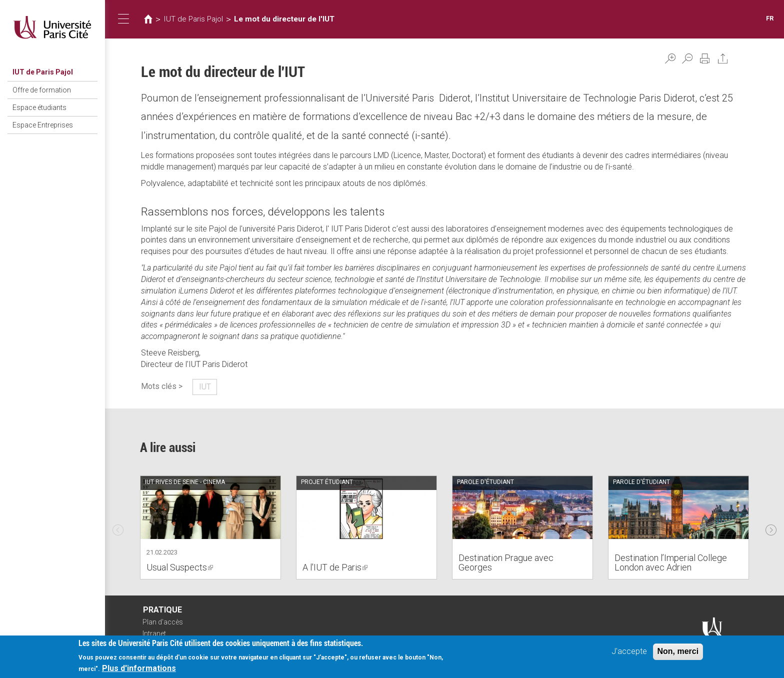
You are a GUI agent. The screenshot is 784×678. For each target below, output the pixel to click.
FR (770, 18)
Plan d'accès (163, 622)
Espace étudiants (39, 107)
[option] (210, 527)
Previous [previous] (118, 527)
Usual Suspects (180, 567)
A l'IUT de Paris (335, 567)
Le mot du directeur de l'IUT (284, 19)
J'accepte (629, 652)
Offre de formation (42, 90)
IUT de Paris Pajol (43, 72)
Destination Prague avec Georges (506, 563)
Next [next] (771, 527)
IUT (205, 387)
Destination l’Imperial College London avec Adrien (671, 563)
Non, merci (678, 652)
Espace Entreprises (43, 125)
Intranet (154, 633)
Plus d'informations (139, 669)
